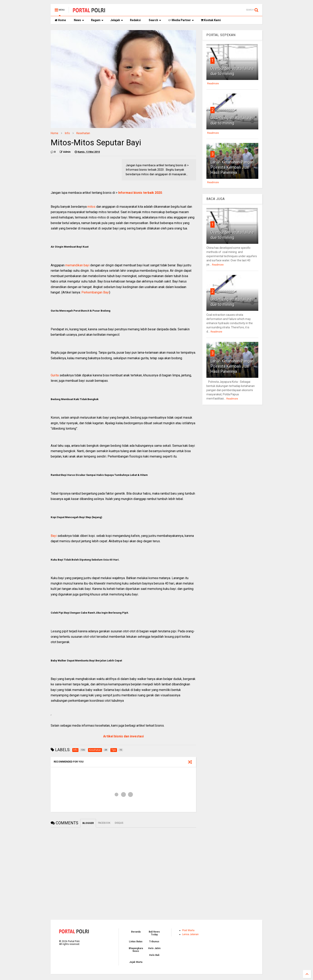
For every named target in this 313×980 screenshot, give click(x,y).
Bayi (54, 536)
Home (60, 20)
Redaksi (135, 20)
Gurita (55, 375)
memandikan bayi (78, 265)
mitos (91, 207)
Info (67, 133)
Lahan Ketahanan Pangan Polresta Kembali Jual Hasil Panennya (232, 167)
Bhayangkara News (136, 950)
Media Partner (181, 20)
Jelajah (117, 20)
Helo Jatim (154, 948)
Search (155, 20)
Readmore (213, 84)
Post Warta (188, 930)
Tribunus (154, 942)
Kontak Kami (211, 20)
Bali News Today (154, 933)
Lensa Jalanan (190, 934)
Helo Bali (154, 955)
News (79, 20)
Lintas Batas (136, 942)
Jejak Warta (136, 962)
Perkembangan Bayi (95, 292)
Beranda (136, 932)
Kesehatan (83, 133)
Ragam (97, 20)
